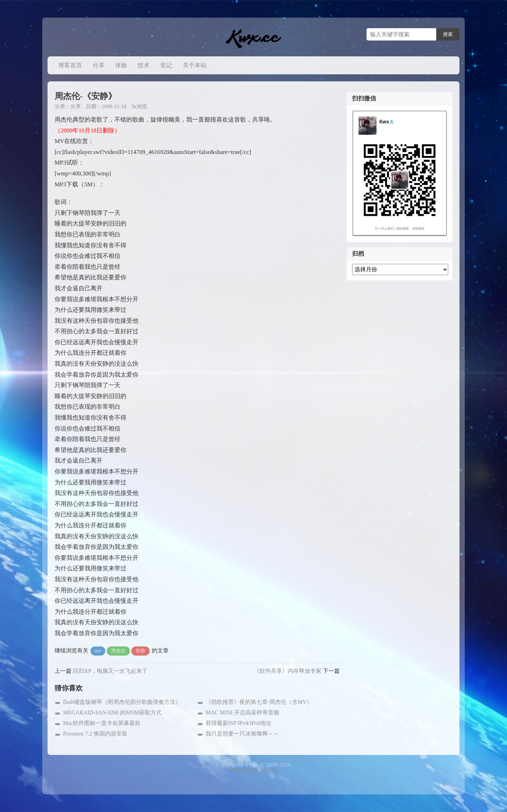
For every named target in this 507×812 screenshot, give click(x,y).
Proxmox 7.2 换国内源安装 (95, 734)
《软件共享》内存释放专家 (288, 671)
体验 (121, 65)
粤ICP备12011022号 (254, 770)
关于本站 (195, 65)
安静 (140, 651)
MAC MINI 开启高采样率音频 (242, 712)
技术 (144, 65)
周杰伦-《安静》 (86, 96)
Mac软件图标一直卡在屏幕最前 (102, 723)
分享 (99, 65)
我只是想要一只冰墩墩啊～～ (242, 734)
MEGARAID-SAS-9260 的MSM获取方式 (112, 712)
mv (98, 651)
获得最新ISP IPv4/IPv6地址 (239, 723)
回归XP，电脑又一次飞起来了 (110, 671)
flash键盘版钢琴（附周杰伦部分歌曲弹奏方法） (122, 702)
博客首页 (70, 65)
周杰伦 (118, 651)
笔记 (166, 65)
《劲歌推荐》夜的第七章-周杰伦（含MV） (259, 702)
